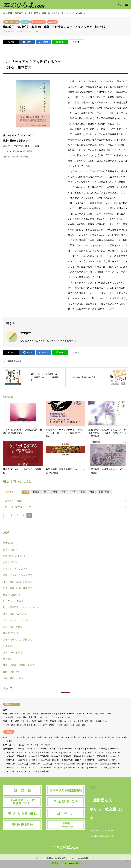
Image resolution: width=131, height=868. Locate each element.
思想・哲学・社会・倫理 (18, 588)
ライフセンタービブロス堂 (18, 507)
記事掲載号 (8, 749)
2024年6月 (33, 756)
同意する (57, 863)
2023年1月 (114, 760)
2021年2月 (33, 771)
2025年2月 (56, 752)
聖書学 (9, 543)
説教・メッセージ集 (15, 569)
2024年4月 (56, 756)
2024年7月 (22, 756)
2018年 (90, 737)
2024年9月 (116, 752)
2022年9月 (48, 764)
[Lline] (60, 42)
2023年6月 (57, 760)
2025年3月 (44, 752)
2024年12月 (79, 752)
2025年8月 (103, 749)
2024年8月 (10, 756)
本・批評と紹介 (38, 22)
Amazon (15, 157)
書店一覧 (24, 157)
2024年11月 (92, 752)
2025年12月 (54, 749)
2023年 (47, 737)
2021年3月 (22, 771)
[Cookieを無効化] (127, 861)
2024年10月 (104, 752)
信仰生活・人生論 (14, 601)
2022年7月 (70, 764)
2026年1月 (42, 749)
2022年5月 (93, 764)
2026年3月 (19, 749)
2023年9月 (22, 760)
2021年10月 (58, 768)
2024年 (39, 737)
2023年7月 (45, 760)
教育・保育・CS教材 (16, 614)
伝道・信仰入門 (13, 595)
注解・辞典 (11, 672)
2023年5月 (68, 760)
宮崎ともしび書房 (14, 501)
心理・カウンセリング (16, 620)
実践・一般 (10, 562)
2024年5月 (44, 756)
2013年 (9, 741)
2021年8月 (82, 768)
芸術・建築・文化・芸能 (18, 639)
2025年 (30, 737)
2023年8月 (34, 760)
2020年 (73, 737)
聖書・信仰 (10, 550)
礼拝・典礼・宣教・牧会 (18, 582)
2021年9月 (70, 768)
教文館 (7, 157)
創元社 (25, 22)
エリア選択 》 (11, 492)
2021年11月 (46, 768)
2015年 (115, 737)
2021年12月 (33, 768)
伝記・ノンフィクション (18, 575)
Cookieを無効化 (73, 863)
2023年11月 (114, 756)
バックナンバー (10, 737)
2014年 (124, 737)
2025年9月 (91, 749)
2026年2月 (31, 749)
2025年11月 (67, 749)
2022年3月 (52, 22)
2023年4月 (80, 760)
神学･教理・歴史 (14, 556)
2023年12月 (102, 756)
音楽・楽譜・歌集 (14, 678)
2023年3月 (91, 760)
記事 (8, 646)
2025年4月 (33, 752)
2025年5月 (22, 752)
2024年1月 (90, 756)
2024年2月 (79, 756)
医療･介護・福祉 (12, 22)
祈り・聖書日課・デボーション (21, 607)
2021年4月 (10, 771)
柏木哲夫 (18, 361)
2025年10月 (79, 749)
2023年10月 (11, 760)
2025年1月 (67, 752)
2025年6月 (10, 752)
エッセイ (13, 745)
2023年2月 (103, 760)
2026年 (22, 737)
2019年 (81, 737)
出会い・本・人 (26, 745)
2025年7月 (114, 749)
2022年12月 (11, 764)
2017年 (98, 737)
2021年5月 (116, 768)
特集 (37, 745)
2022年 (56, 737)
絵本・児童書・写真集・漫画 (19, 665)
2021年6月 (105, 768)
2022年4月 (105, 764)
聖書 (7, 659)
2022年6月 (82, 764)
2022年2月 (10, 768)
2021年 (64, 737)
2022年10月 (35, 764)
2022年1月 (22, 768)
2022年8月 (59, 764)
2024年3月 (67, 756)
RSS (66, 854)
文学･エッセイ (13, 652)
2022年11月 (23, 764)
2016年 (107, 737)
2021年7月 (93, 768)
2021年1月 (44, 771)
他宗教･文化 (11, 633)
